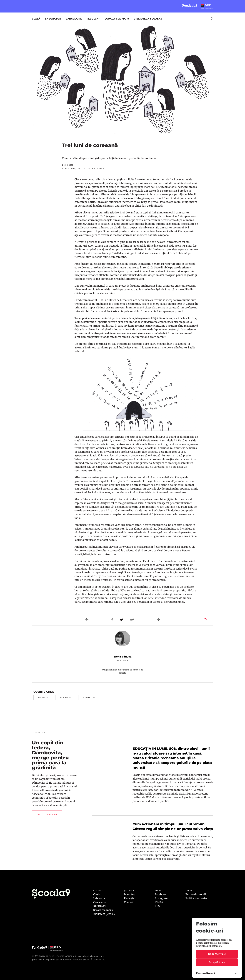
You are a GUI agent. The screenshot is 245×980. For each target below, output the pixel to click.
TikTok (159, 902)
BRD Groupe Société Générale (58, 956)
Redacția (129, 898)
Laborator (53, 19)
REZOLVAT (93, 19)
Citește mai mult (47, 814)
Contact (129, 902)
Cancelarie (74, 19)
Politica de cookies (196, 898)
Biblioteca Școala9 (148, 19)
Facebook (160, 894)
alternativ (66, 698)
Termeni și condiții (197, 894)
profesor (43, 698)
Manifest (129, 894)
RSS (157, 906)
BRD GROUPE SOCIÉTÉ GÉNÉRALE (86, 960)
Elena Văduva (123, 657)
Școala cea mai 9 (117, 19)
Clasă (36, 19)
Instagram (161, 898)
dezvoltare (89, 698)
